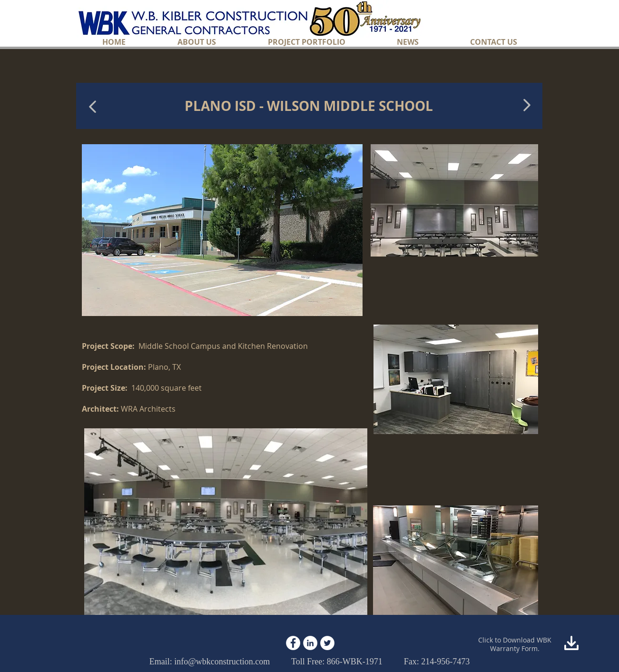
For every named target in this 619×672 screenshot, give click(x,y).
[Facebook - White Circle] (293, 643)
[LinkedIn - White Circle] (310, 643)
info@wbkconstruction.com (222, 662)
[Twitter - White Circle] (327, 643)
